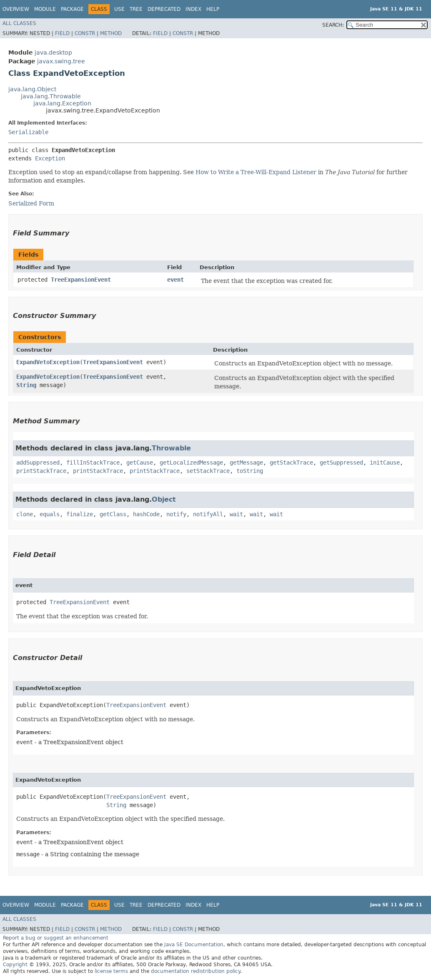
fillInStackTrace (93, 462)
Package (72, 9)
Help (213, 9)
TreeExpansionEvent (81, 280)
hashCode (146, 514)
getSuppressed (341, 462)
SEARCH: (333, 25)
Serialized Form (31, 203)
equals (50, 514)
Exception (50, 158)
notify (176, 514)
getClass (113, 514)
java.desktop (53, 52)
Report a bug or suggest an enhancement (56, 938)
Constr (85, 33)
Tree (136, 9)
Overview (16, 9)
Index (193, 9)
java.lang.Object (32, 89)
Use (119, 9)
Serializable (28, 132)
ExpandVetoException (48, 362)
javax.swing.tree (61, 61)
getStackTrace (291, 462)
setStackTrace (208, 471)
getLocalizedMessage (191, 462)
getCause (140, 462)
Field (62, 33)
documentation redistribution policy (195, 971)
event (175, 280)
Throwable (171, 448)
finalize (80, 514)
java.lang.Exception (62, 103)
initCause (385, 462)
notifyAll (208, 514)
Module (45, 9)
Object (164, 499)
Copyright (15, 965)
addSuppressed (38, 462)
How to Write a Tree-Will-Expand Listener (256, 172)
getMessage (246, 462)
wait (236, 514)
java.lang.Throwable (51, 96)
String (26, 385)
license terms (111, 971)
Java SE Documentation (194, 945)
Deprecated (164, 9)
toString (250, 471)
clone (25, 514)
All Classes (19, 23)
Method (111, 33)
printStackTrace (41, 471)
